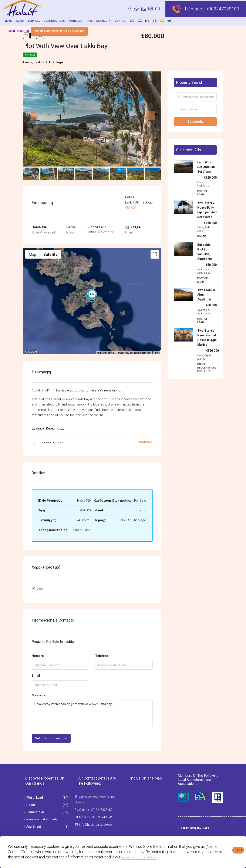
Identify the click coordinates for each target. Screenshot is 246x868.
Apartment (34, 825)
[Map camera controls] (155, 330)
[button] (92, 295)
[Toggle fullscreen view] (155, 254)
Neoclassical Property (42, 818)
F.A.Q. (89, 21)
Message (39, 694)
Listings (102, 21)
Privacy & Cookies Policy (139, 857)
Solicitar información (51, 737)
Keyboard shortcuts (106, 353)
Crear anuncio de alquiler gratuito (59, 31)
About (20, 21)
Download (146, 442)
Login (11, 31)
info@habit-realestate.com (97, 823)
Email (36, 674)
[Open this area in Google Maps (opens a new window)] (31, 351)
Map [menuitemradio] (33, 254)
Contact (121, 21)
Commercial (35, 811)
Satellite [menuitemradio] (50, 254)
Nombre (38, 654)
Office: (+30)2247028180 (96, 808)
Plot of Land (35, 796)
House (31, 804)
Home (9, 21)
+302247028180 (223, 9)
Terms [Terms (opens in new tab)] (157, 353)
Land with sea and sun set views (206, 167)
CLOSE (238, 850)
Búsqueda (195, 122)
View (40, 588)
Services (34, 21)
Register (23, 31)
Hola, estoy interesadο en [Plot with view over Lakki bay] (92, 712)
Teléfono (102, 654)
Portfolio (75, 21)
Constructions (54, 21)
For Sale (31, 55)
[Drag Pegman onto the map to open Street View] (155, 345)
